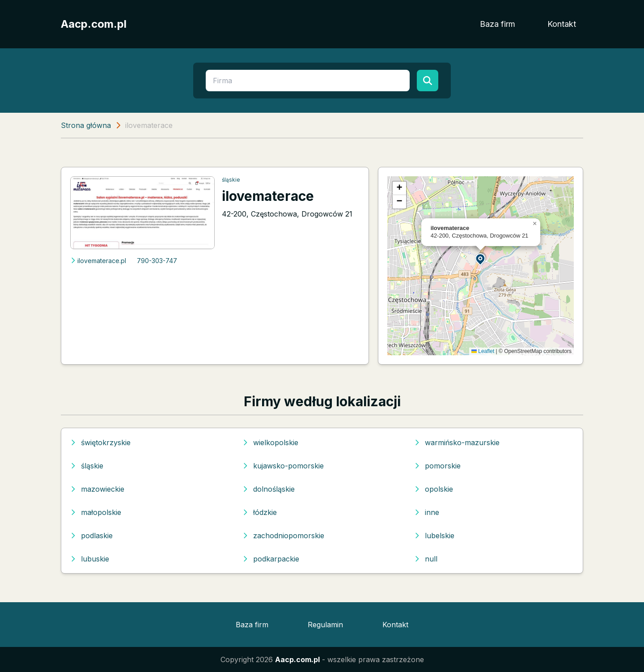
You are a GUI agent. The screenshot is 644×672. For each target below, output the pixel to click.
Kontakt (562, 24)
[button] (481, 259)
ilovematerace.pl (98, 261)
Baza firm (498, 24)
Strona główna (86, 125)
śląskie (231, 180)
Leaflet (483, 351)
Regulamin (325, 625)
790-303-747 (157, 261)
